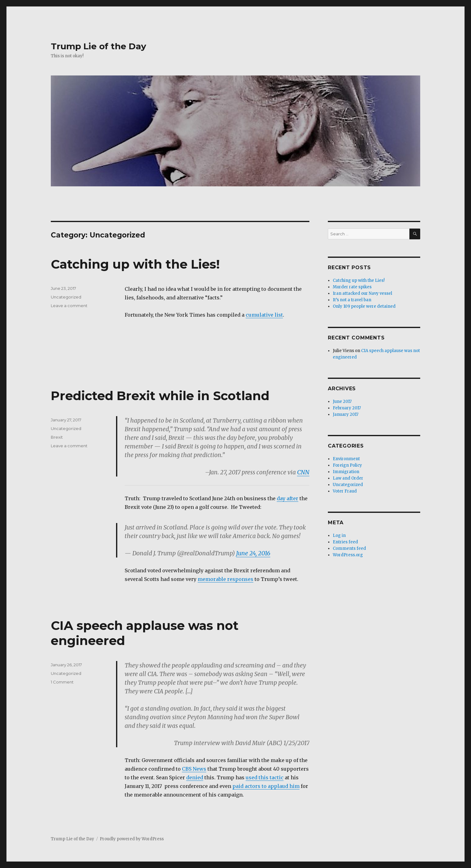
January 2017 (346, 414)
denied (195, 777)
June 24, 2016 (253, 553)
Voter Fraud (345, 491)
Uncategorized (66, 297)
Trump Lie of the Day (99, 46)
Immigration (346, 472)
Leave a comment (69, 306)
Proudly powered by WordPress (132, 839)
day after (288, 498)
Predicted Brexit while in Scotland (160, 396)
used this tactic (265, 777)
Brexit (57, 437)
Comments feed (349, 548)
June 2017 (342, 402)
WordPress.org (348, 555)
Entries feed (345, 542)
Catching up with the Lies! (135, 264)
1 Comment (62, 682)
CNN (303, 472)
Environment (346, 459)
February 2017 (347, 408)
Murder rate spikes (352, 287)
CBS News (194, 769)
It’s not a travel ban (352, 300)
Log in (339, 535)
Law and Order (348, 478)
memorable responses (225, 579)
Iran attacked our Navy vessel (362, 293)
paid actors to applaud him (266, 786)
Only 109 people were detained (364, 306)
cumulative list (264, 315)
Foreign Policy (347, 465)
